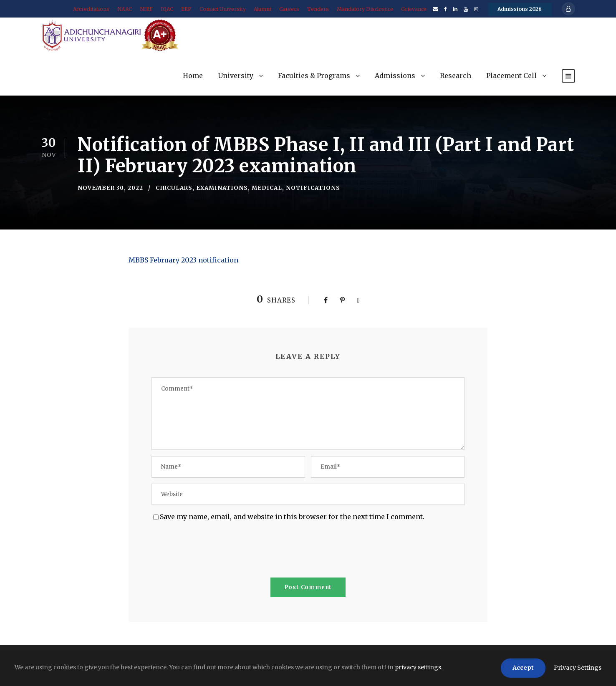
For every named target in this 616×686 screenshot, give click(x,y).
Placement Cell (511, 76)
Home (193, 76)
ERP (186, 9)
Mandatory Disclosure (365, 9)
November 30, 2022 (110, 188)
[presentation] (215, 551)
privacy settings (418, 667)
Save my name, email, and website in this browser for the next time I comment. (292, 517)
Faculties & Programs (314, 76)
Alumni (263, 9)
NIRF (146, 9)
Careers (289, 9)
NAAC (125, 9)
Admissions (395, 76)
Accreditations (91, 9)
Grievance (414, 9)
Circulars (174, 188)
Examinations (222, 188)
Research (456, 76)
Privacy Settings (578, 668)
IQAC (167, 9)
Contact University (223, 9)
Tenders (318, 9)
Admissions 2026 (520, 9)
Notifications (313, 188)
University (236, 76)
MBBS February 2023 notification (183, 260)
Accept (523, 668)
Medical (267, 188)
